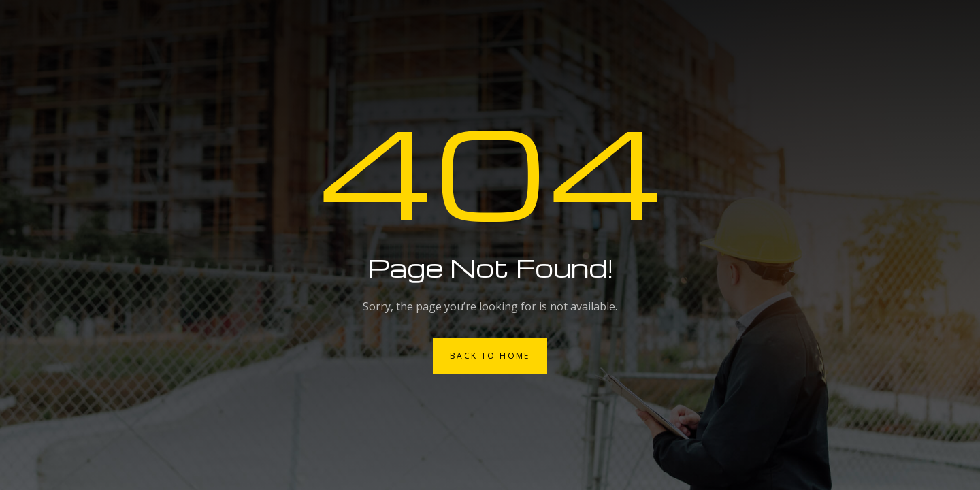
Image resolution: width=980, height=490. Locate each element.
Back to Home (490, 356)
